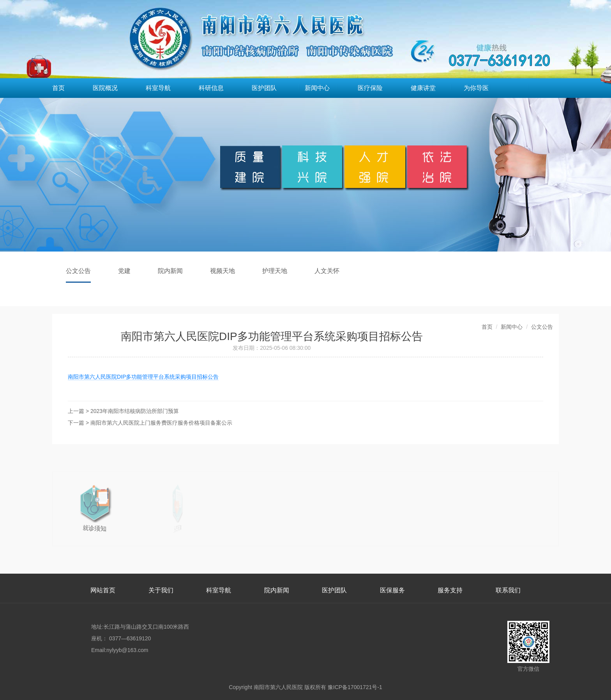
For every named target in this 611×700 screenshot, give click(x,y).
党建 (124, 271)
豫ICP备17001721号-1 (355, 687)
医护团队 (264, 88)
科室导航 (158, 88)
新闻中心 (317, 88)
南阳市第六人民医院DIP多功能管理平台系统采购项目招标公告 (143, 377)
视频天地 (223, 271)
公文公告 (78, 271)
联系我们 (508, 590)
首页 (58, 88)
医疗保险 (370, 88)
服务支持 (450, 590)
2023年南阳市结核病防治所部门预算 (135, 411)
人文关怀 (327, 271)
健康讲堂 (423, 88)
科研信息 (211, 88)
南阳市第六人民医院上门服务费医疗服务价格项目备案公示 (161, 423)
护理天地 (275, 271)
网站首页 (103, 590)
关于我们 (161, 590)
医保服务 (392, 590)
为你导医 (476, 88)
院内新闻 (170, 271)
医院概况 (105, 88)
